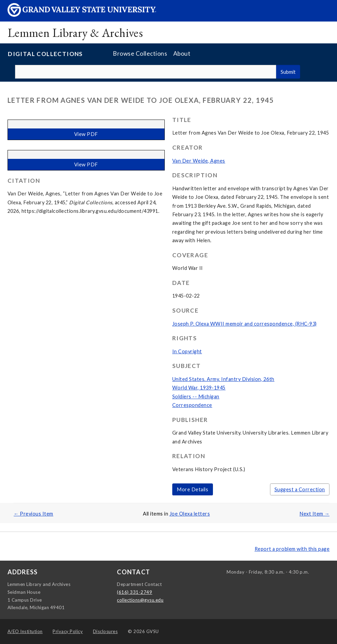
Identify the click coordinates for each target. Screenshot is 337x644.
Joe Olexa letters (190, 514)
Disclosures (105, 631)
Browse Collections (140, 53)
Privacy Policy (68, 631)
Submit (288, 72)
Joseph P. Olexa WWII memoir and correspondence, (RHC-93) (245, 324)
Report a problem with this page (292, 549)
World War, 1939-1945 (199, 388)
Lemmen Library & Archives (75, 33)
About (182, 53)
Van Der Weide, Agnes (199, 161)
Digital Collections (45, 54)
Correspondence (192, 405)
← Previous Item (33, 514)
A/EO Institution (25, 631)
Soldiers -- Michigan (196, 396)
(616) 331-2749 (134, 592)
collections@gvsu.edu (140, 600)
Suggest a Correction (300, 489)
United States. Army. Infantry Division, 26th (223, 379)
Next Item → (314, 514)
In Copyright (187, 351)
